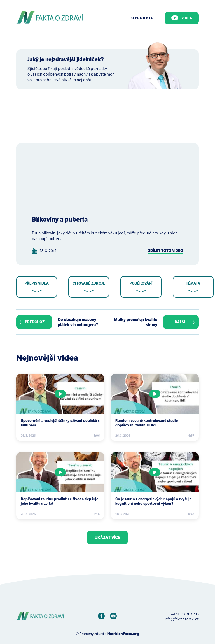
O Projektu (142, 18)
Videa (182, 18)
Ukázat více (107, 538)
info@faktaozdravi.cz (182, 619)
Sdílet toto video (166, 251)
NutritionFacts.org (123, 634)
